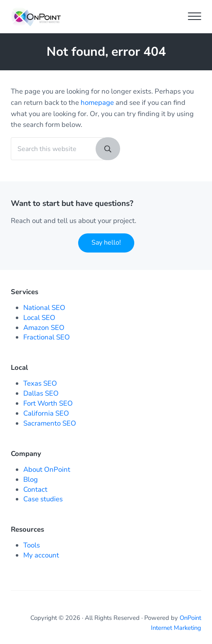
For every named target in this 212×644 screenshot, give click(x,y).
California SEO (46, 413)
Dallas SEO (41, 393)
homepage (97, 103)
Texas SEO (40, 383)
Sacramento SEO (50, 423)
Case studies (43, 499)
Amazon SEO (44, 328)
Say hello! (106, 243)
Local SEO (39, 318)
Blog (31, 479)
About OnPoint (47, 469)
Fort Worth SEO (48, 403)
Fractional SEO (47, 337)
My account (41, 555)
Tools (32, 545)
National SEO (44, 308)
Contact (35, 489)
